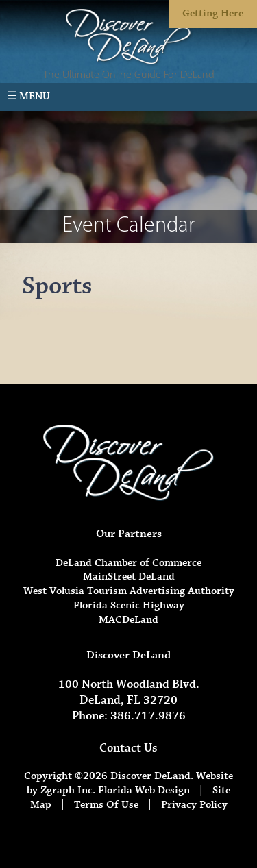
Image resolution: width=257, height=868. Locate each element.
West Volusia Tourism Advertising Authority (129, 591)
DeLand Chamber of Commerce (128, 563)
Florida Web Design (144, 790)
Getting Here (213, 13)
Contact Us (128, 748)
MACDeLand (128, 620)
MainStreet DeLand (129, 576)
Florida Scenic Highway (129, 605)
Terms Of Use (106, 805)
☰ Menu (28, 96)
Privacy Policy (194, 805)
